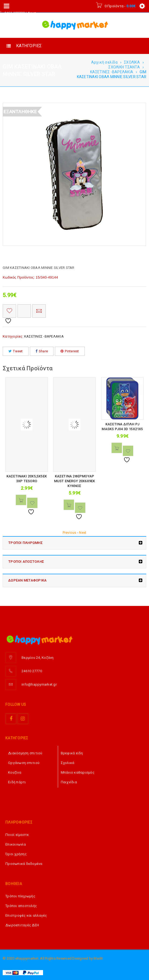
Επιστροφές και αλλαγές (26, 915)
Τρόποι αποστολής (21, 906)
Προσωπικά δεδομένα (24, 864)
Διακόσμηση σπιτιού (25, 753)
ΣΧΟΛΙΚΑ (132, 62)
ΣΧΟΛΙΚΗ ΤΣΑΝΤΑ (124, 67)
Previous (70, 533)
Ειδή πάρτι (17, 782)
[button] (21, 500)
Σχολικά (68, 763)
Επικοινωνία (16, 844)
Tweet (16, 351)
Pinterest (70, 351)
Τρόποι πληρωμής (20, 896)
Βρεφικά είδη (72, 753)
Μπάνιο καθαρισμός (78, 772)
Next (83, 533)
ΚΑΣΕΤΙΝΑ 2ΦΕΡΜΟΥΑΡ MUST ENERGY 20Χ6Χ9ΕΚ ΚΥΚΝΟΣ (75, 481)
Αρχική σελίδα (104, 62)
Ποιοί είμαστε (17, 835)
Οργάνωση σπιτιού (24, 763)
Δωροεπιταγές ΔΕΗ (22, 925)
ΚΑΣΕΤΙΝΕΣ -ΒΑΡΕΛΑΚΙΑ (112, 72)
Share (42, 351)
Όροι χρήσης (16, 854)
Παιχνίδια (69, 782)
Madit (98, 958)
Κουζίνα (15, 772)
